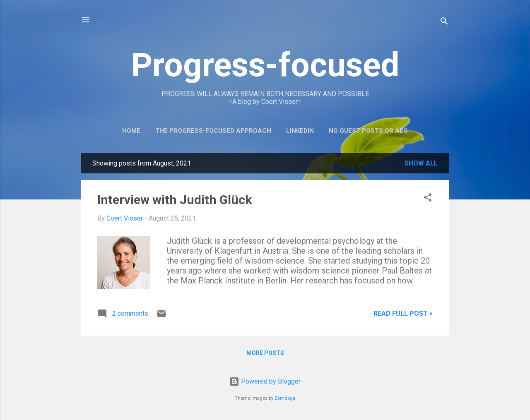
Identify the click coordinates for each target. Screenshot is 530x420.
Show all (421, 163)
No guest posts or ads (368, 131)
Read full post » (403, 313)
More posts (265, 353)
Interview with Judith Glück (175, 200)
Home (131, 131)
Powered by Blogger (265, 381)
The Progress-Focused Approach (213, 131)
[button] (428, 199)
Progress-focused (265, 65)
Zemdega (285, 398)
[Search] (444, 23)
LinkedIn (300, 131)
